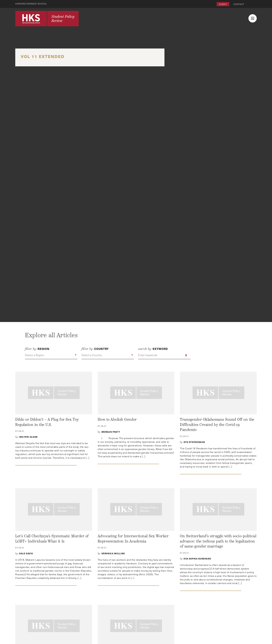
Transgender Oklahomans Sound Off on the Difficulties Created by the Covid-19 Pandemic (217, 425)
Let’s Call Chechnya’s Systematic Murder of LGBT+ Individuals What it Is (52, 539)
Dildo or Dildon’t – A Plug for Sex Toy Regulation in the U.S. (47, 422)
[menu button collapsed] (253, 18)
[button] (51, 355)
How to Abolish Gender (117, 420)
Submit (223, 4)
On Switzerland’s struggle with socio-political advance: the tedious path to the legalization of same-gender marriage (218, 541)
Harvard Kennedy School (32, 4)
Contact (239, 4)
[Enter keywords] (164, 355)
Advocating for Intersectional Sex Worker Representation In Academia (133, 539)
